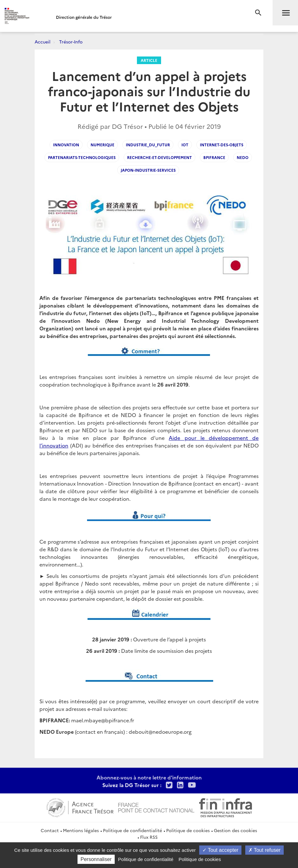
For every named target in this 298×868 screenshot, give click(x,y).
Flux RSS (149, 837)
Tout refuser (265, 850)
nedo (243, 157)
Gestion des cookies (235, 830)
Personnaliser (96, 859)
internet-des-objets (222, 145)
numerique (102, 145)
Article (149, 60)
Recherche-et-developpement (159, 157)
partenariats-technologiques (82, 157)
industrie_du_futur (148, 145)
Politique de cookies (188, 830)
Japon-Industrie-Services (148, 170)
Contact (50, 830)
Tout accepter (220, 850)
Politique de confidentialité (132, 830)
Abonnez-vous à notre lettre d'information (149, 777)
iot (185, 145)
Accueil (43, 42)
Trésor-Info (71, 42)
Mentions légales (81, 830)
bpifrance (214, 157)
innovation (66, 145)
